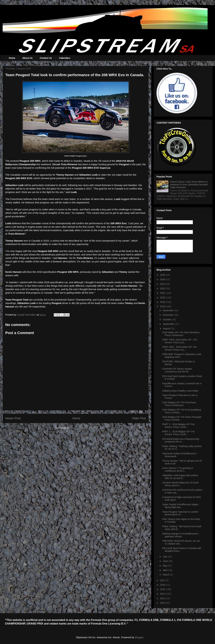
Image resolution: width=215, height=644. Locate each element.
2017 (163, 580)
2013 (163, 598)
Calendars (65, 58)
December (168, 310)
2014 (163, 594)
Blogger (139, 637)
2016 (163, 585)
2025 (163, 275)
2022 (163, 288)
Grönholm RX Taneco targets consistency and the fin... (177, 370)
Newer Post (13, 418)
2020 (163, 298)
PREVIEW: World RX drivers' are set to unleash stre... (181, 542)
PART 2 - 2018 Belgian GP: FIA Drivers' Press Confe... (178, 426)
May (165, 566)
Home (12, 58)
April (165, 570)
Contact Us (46, 58)
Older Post (139, 418)
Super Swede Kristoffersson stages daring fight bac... (180, 506)
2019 (163, 302)
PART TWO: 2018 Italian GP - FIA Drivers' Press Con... (180, 341)
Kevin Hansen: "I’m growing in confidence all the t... (178, 469)
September (169, 324)
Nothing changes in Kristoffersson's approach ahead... (180, 535)
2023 (163, 284)
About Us (27, 58)
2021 (163, 293)
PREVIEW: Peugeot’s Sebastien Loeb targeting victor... (182, 356)
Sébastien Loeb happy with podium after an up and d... (180, 477)
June (166, 561)
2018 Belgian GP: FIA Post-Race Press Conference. (179, 404)
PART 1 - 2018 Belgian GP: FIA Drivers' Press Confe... (178, 433)
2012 (163, 603)
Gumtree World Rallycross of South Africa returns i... (180, 484)
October (167, 320)
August (167, 328)
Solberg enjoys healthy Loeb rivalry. (181, 391)
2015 (163, 589)
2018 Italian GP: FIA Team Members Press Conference (181, 334)
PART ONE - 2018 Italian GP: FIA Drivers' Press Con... (179, 348)
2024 (163, 279)
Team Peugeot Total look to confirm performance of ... (180, 513)
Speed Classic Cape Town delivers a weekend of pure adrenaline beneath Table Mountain (189, 185)
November (168, 315)
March (166, 575)
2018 (163, 306)
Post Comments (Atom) (83, 428)
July (165, 557)
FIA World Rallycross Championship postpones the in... (181, 440)
